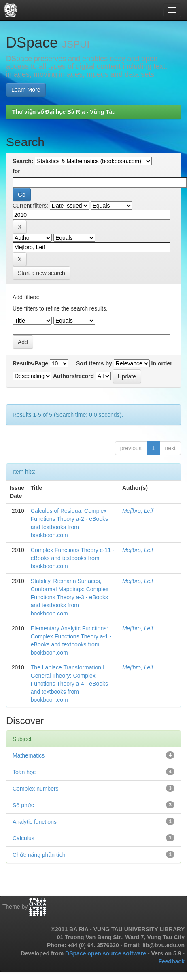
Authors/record (73, 376)
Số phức (23, 805)
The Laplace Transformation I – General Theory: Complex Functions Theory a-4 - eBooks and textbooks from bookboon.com (70, 684)
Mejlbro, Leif (138, 511)
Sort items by (94, 363)
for (16, 171)
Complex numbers (36, 789)
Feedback (171, 961)
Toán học (24, 772)
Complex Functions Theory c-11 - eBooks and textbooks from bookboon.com (73, 558)
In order (162, 363)
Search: (23, 161)
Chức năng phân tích (39, 855)
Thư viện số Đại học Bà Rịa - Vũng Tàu (64, 112)
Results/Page (30, 363)
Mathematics (29, 755)
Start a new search (41, 273)
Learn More (26, 90)
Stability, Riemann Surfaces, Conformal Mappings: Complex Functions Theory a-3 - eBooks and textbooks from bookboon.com (70, 597)
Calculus (23, 838)
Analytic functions (35, 822)
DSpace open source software (106, 953)
